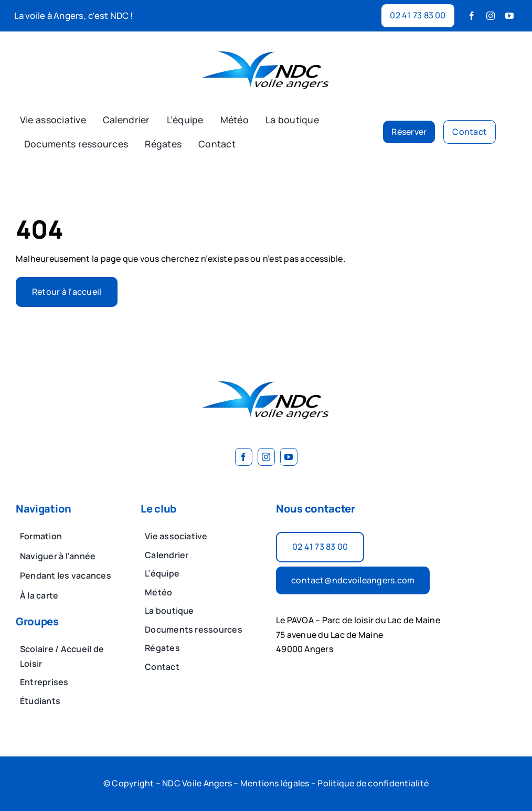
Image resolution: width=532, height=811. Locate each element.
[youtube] (509, 16)
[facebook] (472, 16)
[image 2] (266, 44)
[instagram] (491, 16)
